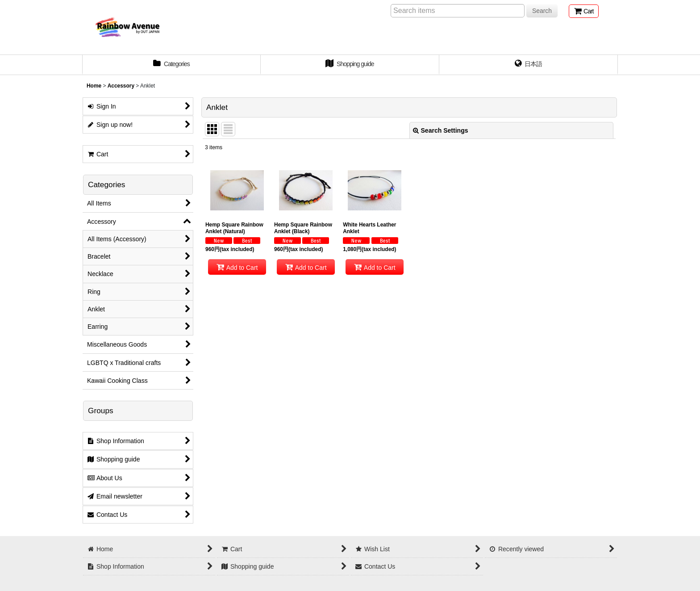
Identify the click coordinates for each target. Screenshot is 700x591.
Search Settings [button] (441, 130)
